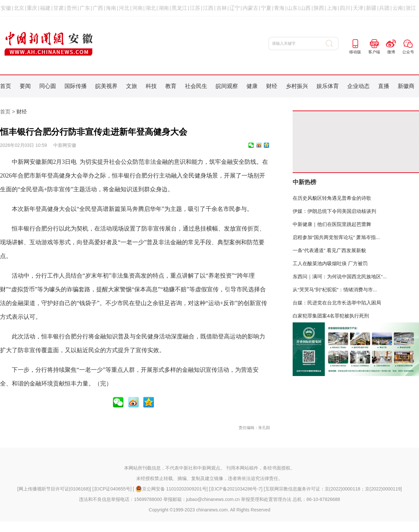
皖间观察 (227, 86)
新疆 (371, 8)
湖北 (151, 8)
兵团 (384, 8)
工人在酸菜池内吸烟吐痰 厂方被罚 (330, 263)
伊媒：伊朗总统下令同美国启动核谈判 (334, 211)
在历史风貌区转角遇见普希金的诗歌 (332, 198)
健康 (252, 86)
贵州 (72, 8)
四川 (345, 8)
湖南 (164, 8)
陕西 (319, 8)
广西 (98, 8)
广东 (85, 8)
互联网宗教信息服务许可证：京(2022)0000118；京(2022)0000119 (333, 489)
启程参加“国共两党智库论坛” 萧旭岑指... (336, 237)
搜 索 (332, 43)
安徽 (6, 8)
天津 (358, 8)
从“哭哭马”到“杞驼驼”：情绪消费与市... (335, 290)
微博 (391, 52)
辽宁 (235, 8)
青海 (279, 8)
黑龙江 (179, 8)
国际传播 (76, 86)
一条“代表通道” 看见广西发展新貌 (329, 250)
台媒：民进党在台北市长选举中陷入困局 (337, 303)
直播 (384, 86)
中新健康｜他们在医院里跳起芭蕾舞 (332, 224)
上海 (332, 8)
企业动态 (358, 86)
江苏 (195, 8)
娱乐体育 (328, 86)
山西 (305, 8)
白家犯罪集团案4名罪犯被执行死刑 (331, 316)
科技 (151, 86)
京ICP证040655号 (112, 489)
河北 (124, 8)
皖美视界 (106, 86)
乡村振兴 (297, 86)
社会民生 (196, 86)
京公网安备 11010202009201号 (171, 489)
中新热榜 (304, 182)
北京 (19, 8)
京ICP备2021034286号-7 (236, 489)
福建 (45, 8)
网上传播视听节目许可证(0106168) (54, 489)
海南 (111, 8)
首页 (6, 86)
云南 (398, 8)
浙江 (411, 8)
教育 (171, 86)
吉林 (222, 8)
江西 (208, 8)
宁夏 (266, 8)
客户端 (374, 52)
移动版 (355, 52)
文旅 (132, 86)
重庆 (32, 8)
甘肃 (59, 8)
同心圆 (48, 86)
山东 (292, 8)
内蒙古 (250, 8)
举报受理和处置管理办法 (266, 499)
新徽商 (406, 86)
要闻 (25, 86)
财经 (272, 86)
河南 (137, 8)
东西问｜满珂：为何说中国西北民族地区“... (340, 276)
